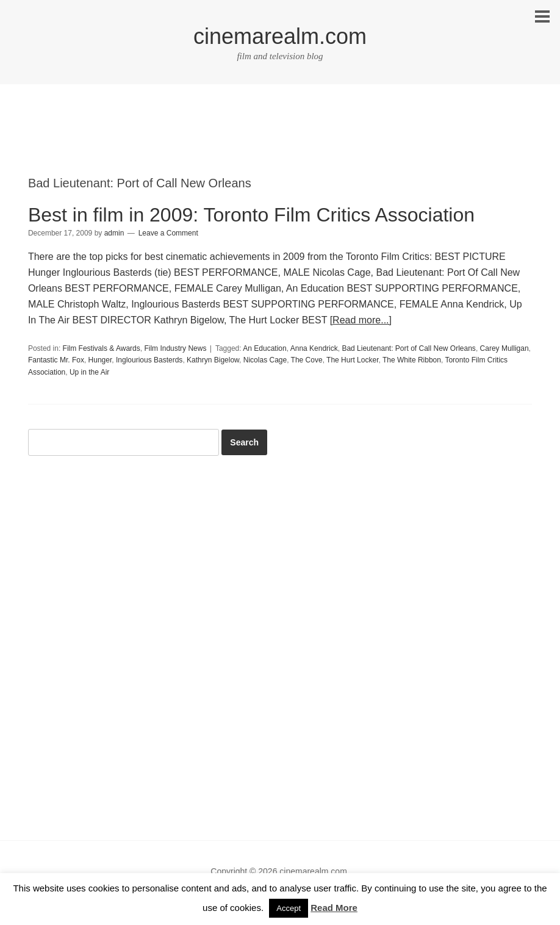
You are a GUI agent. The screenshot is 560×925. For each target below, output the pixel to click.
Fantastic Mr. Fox (56, 360)
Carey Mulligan (504, 348)
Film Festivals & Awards (102, 348)
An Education (264, 348)
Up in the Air (89, 372)
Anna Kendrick (314, 348)
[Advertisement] (280, 141)
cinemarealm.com (280, 36)
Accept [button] (289, 908)
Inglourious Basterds (149, 360)
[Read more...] (361, 320)
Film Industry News (175, 348)
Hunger (100, 360)
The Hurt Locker (352, 360)
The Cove (307, 360)
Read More (334, 908)
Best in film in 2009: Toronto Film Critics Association (251, 215)
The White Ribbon (412, 360)
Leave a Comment (168, 233)
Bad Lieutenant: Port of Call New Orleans (408, 348)
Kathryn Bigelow (213, 360)
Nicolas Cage (265, 360)
